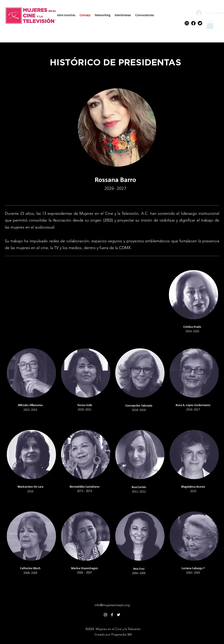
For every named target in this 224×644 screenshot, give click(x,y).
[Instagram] (187, 23)
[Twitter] (200, 23)
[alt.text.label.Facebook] (112, 615)
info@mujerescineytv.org (112, 605)
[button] (210, 25)
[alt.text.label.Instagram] (105, 615)
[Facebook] (193, 23)
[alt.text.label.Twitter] (119, 615)
